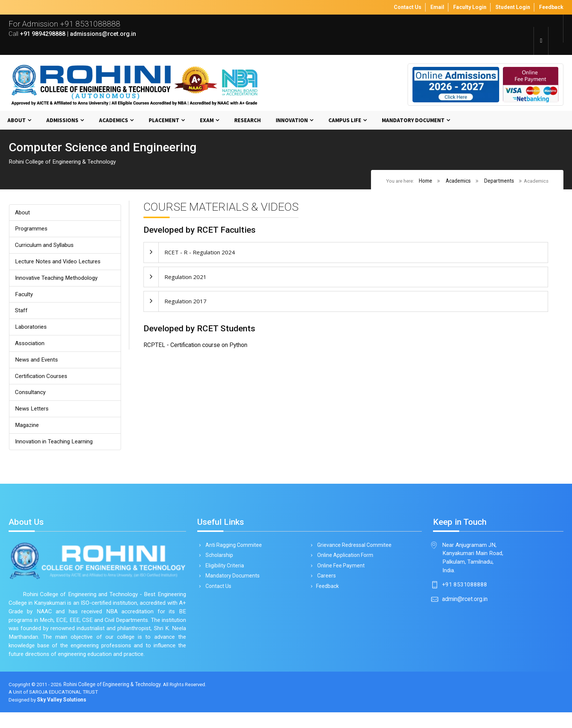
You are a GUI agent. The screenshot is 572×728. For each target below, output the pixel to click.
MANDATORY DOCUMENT (413, 120)
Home (425, 181)
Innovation (292, 120)
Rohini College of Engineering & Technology (116, 700)
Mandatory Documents (231, 582)
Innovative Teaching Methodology (58, 280)
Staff (21, 313)
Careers (325, 582)
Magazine (28, 429)
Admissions (62, 120)
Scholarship (218, 561)
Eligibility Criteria (223, 571)
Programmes (32, 230)
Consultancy (30, 396)
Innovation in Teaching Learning (55, 446)
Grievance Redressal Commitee (353, 550)
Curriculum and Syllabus (45, 246)
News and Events (38, 363)
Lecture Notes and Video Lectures (60, 263)
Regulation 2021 (185, 278)
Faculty (24, 296)
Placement (164, 120)
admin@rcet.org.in (465, 605)
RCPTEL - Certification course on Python (195, 347)
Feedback (327, 592)
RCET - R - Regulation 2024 (200, 253)
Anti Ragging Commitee (232, 550)
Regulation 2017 (185, 302)
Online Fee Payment (340, 571)
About (17, 120)
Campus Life (345, 120)
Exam (207, 120)
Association (30, 346)
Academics (114, 120)
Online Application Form (344, 561)
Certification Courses (42, 379)
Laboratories (31, 329)
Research (248, 120)
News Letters (33, 413)
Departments (499, 181)
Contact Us (217, 592)
